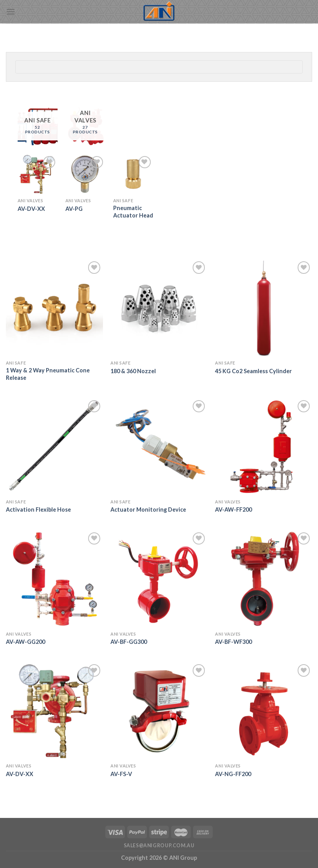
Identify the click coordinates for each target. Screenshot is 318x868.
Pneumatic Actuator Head (133, 212)
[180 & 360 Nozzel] (159, 308)
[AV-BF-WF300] (264, 579)
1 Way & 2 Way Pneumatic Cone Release (48, 374)
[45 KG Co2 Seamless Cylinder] (264, 308)
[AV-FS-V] (159, 711)
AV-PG (74, 209)
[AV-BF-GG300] (159, 579)
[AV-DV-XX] (38, 174)
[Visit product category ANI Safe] (38, 126)
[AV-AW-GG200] (54, 579)
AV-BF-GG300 (129, 642)
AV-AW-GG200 (25, 642)
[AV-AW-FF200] (264, 447)
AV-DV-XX (31, 209)
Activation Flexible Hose (38, 509)
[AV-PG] (85, 174)
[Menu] (11, 12)
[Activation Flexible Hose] (54, 447)
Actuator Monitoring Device (148, 509)
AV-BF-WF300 (233, 642)
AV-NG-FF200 (233, 774)
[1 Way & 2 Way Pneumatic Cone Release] (54, 308)
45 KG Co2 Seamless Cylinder (253, 371)
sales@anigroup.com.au (159, 846)
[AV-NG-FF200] (264, 711)
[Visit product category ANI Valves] (85, 126)
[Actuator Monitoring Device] (159, 447)
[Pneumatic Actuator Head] (133, 174)
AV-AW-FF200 (233, 509)
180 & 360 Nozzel (133, 371)
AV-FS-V (121, 774)
